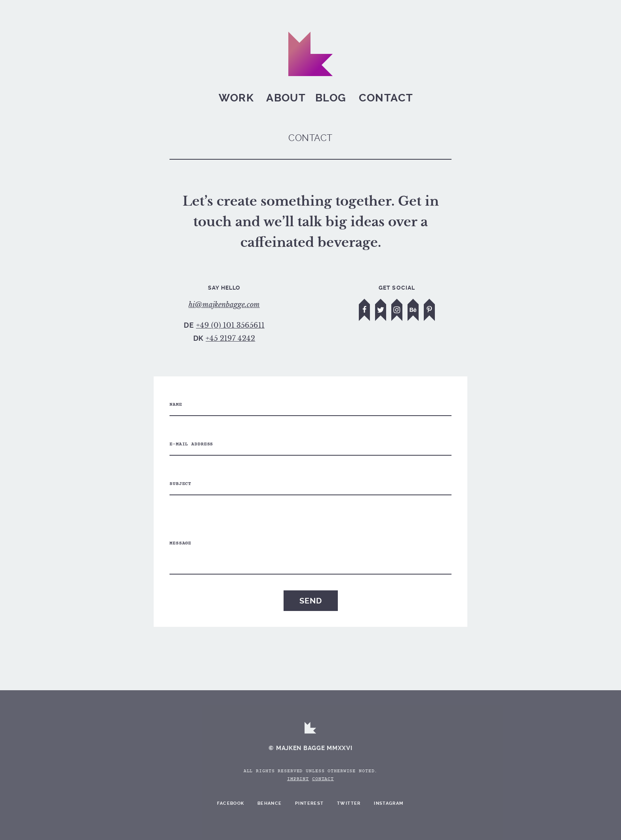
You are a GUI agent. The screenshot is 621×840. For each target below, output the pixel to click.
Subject (180, 484)
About (286, 98)
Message (180, 544)
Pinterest (310, 803)
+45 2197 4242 (230, 338)
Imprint (298, 779)
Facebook (230, 803)
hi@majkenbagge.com (224, 305)
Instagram (389, 803)
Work (236, 98)
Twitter (349, 803)
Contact (386, 98)
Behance (270, 803)
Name (176, 405)
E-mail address (191, 445)
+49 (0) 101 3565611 (230, 325)
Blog (331, 98)
